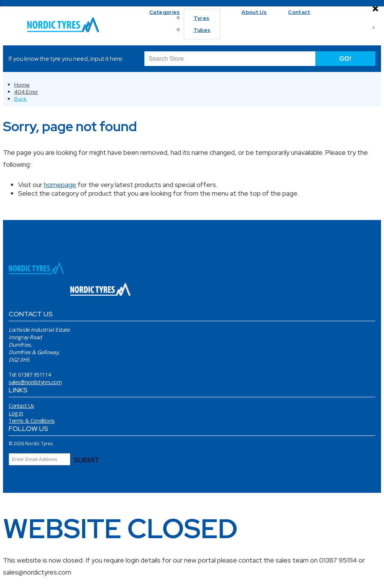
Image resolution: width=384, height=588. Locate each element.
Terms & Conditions (32, 421)
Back (20, 99)
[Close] (375, 9)
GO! (345, 59)
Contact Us (21, 406)
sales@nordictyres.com (35, 382)
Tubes (202, 30)
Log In (16, 413)
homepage (60, 185)
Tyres (202, 18)
